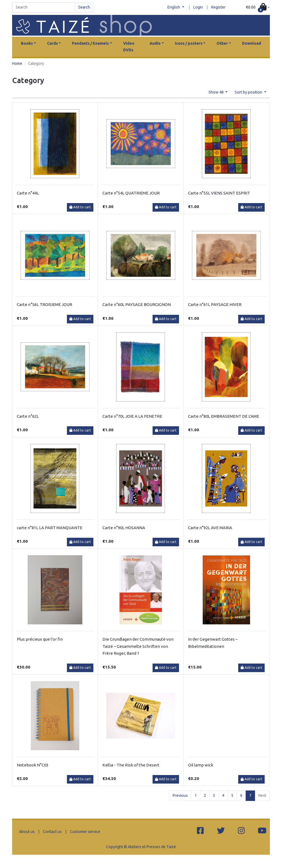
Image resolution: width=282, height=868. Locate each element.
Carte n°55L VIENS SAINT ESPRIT (219, 193)
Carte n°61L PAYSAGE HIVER (215, 304)
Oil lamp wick (201, 765)
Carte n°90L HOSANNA (124, 528)
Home (17, 63)
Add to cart (80, 207)
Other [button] (222, 43)
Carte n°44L (28, 193)
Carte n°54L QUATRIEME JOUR (131, 193)
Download (252, 43)
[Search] (44, 7)
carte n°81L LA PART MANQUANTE (50, 528)
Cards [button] (52, 43)
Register (218, 7)
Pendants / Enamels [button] (90, 43)
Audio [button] (155, 43)
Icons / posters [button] (189, 43)
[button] (258, 7)
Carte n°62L (28, 416)
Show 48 (216, 92)
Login (198, 7)
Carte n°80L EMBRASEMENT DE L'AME (224, 416)
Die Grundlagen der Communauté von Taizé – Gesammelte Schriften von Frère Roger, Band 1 (138, 646)
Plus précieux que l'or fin (40, 639)
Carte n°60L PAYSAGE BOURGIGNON (137, 304)
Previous (180, 795)
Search (84, 7)
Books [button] (27, 43)
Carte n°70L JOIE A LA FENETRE (132, 416)
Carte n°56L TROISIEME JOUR (44, 304)
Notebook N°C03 (33, 765)
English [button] (174, 7)
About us (27, 832)
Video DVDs (129, 47)
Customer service (85, 832)
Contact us (52, 832)
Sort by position (249, 92)
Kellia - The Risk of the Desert (131, 765)
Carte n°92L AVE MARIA (210, 528)
